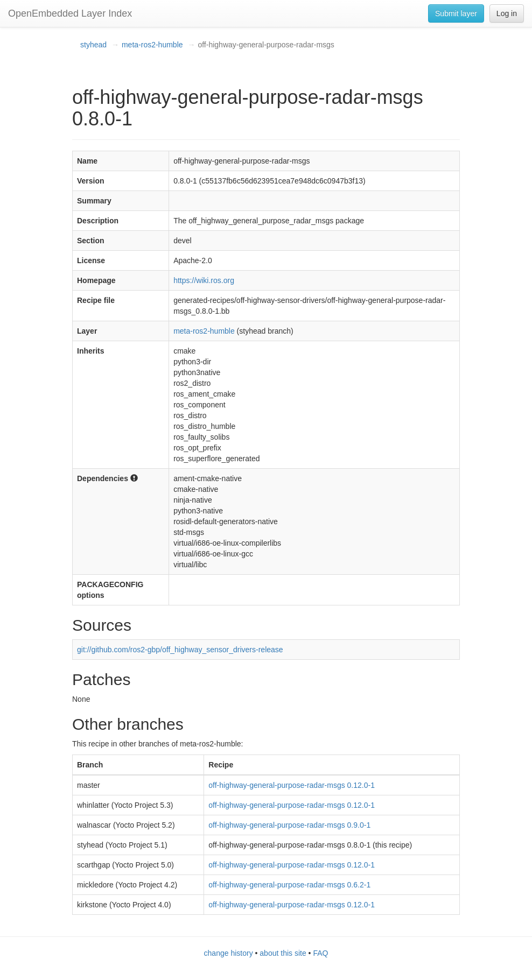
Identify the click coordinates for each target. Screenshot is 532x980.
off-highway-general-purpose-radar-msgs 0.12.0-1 (292, 785)
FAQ (320, 953)
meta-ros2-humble (152, 45)
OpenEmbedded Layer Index (70, 13)
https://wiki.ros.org (204, 280)
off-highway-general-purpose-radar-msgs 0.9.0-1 (289, 825)
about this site (283, 953)
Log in (507, 13)
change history (229, 953)
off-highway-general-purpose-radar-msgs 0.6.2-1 (289, 885)
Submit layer (456, 13)
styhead (93, 45)
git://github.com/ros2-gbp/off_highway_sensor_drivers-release (180, 650)
